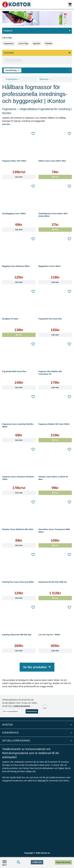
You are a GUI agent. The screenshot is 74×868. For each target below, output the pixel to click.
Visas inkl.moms (63, 862)
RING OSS (37, 862)
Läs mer (19, 177)
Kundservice (37, 733)
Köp (55, 177)
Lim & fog (7, 38)
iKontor (37, 725)
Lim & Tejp (23, 43)
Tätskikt (49, 43)
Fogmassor (9, 43)
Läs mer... (7, 124)
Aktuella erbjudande (37, 741)
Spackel (36, 43)
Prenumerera (32, 711)
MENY (4, 863)
